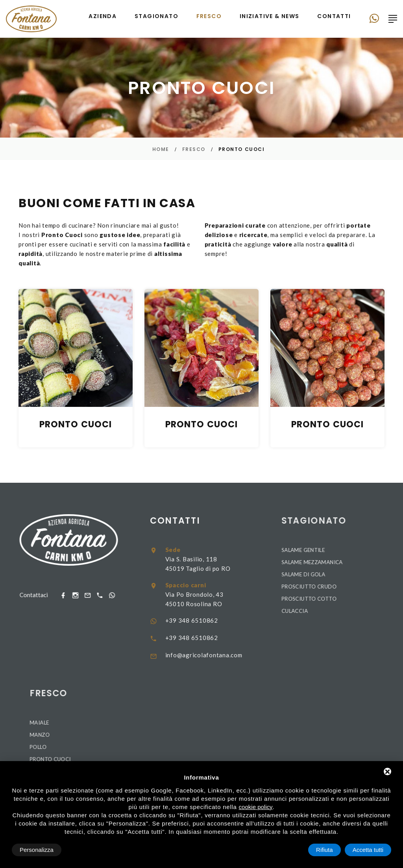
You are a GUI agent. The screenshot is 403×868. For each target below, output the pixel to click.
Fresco (209, 16)
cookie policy (256, 807)
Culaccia (362, 611)
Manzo (107, 735)
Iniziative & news (270, 16)
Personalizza (37, 850)
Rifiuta (324, 850)
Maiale (106, 723)
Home (161, 149)
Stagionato (156, 16)
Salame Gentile (370, 550)
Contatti (334, 16)
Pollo (105, 747)
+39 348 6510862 (251, 620)
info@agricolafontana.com (263, 655)
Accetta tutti (368, 850)
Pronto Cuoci (117, 759)
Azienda (103, 16)
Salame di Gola (371, 574)
